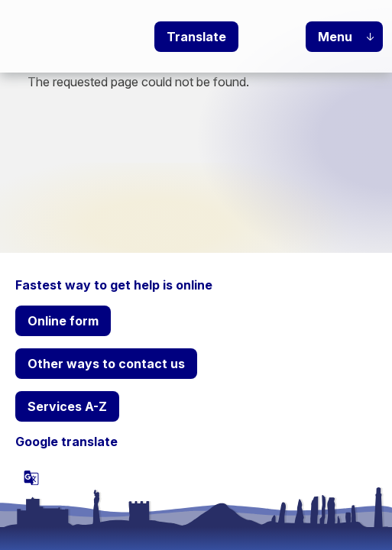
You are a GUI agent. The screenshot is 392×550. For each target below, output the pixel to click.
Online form (63, 321)
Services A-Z (67, 406)
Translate (196, 37)
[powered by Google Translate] (31, 477)
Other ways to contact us (106, 364)
